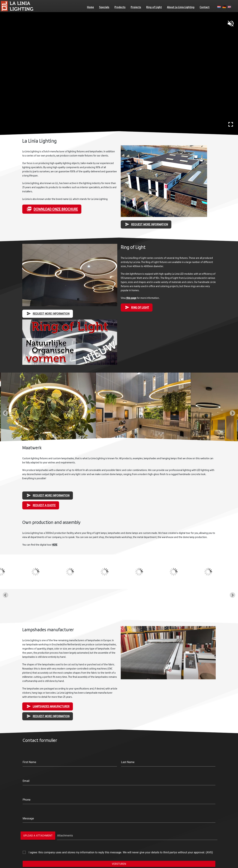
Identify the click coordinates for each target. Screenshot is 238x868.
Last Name (124, 734)
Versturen (119, 797)
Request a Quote (71, 502)
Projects (136, 7)
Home (91, 7)
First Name (63, 734)
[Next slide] (232, 413)
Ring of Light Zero (35, 853)
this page (126, 301)
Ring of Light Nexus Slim (39, 845)
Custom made (107, 853)
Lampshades (106, 857)
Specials (104, 7)
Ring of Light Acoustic (37, 857)
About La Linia (168, 837)
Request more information (136, 210)
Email (61, 745)
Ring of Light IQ (33, 849)
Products (120, 7)
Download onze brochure (78, 201)
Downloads (166, 845)
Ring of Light (154, 7)
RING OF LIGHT (130, 307)
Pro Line (103, 849)
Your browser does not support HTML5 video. (119, 76)
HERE (79, 526)
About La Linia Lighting (181, 7)
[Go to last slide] (6, 413)
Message (63, 769)
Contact (205, 7)
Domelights (105, 845)
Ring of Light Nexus (36, 841)
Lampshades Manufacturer (75, 652)
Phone (62, 757)
